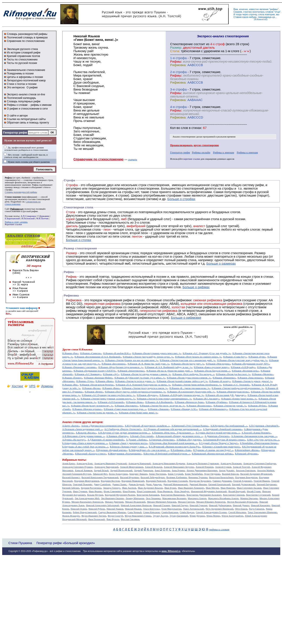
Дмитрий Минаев (198, 484)
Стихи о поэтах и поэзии (22, 84)
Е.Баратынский (12, 218)
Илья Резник (129, 491)
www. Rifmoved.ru (171, 551)
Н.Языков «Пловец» (72, 378)
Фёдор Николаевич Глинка (138, 516)
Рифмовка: (178, 65)
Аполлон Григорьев (246, 470)
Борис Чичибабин (194, 474)
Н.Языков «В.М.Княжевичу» (213, 409)
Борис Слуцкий (176, 474)
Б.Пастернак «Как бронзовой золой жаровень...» (173, 443)
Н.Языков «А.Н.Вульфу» (243, 367)
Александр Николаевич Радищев (169, 463)
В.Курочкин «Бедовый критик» (112, 450)
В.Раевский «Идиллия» (246, 454)
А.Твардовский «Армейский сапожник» (223, 429)
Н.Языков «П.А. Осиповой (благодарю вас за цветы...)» (143, 385)
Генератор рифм (15, 133)
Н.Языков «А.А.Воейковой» (159, 402)
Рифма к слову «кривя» (16, 222)
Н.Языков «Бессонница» (114, 364)
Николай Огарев (79, 509)
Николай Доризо (241, 505)
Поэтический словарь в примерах (27, 38)
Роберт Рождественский (85, 512)
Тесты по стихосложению (22, 60)
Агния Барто (69, 463)
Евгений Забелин (71, 488)
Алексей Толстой (241, 467)
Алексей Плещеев (205, 467)
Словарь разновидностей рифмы (27, 34)
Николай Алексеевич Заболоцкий (102, 505)
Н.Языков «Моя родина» (218, 364)
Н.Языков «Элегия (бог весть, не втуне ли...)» (162, 406)
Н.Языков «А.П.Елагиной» (111, 402)
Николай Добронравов (220, 505)
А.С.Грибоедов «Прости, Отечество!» (123, 429)
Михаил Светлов (186, 502)
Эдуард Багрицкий (179, 516)
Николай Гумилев (198, 505)
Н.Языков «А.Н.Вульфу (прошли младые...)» (182, 395)
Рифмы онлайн (201, 152)
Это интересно (16, 87)
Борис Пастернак (158, 474)
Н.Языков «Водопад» (147, 395)
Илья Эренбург (182, 491)
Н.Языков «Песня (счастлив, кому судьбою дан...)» (242, 360)
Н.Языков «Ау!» (111, 374)
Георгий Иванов (262, 481)
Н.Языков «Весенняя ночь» (245, 371)
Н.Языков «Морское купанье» (87, 409)
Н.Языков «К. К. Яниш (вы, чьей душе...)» (148, 364)
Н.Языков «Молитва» (263, 374)
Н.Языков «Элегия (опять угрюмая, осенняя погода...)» (108, 399)
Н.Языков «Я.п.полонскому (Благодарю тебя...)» (191, 392)
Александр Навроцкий (139, 463)
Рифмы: (176, 62)
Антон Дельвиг (227, 470)
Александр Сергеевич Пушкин (77, 467)
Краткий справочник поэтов (23, 56)
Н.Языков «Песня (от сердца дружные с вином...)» (146, 374)
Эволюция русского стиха (22, 49)
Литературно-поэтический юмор (26, 80)
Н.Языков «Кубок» (257, 406)
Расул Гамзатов (257, 509)
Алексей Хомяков (83, 470)
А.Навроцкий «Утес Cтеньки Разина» (190, 426)
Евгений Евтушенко (267, 484)
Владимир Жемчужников (87, 481)
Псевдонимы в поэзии (20, 74)
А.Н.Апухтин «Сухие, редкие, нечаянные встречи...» (124, 433)
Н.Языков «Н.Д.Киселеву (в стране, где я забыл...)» (140, 378)
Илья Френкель (165, 491)
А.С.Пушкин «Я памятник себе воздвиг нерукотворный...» (172, 429)
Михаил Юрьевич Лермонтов (211, 502)
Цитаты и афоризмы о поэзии (25, 77)
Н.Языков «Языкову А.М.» (184, 409)
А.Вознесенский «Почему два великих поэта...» (179, 436)
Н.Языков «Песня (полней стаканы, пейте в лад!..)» (182, 381)
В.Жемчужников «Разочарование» (125, 454)
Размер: (176, 48)
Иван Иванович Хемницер (191, 488)
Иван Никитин (228, 488)
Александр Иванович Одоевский (110, 463)
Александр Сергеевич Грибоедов (260, 463)
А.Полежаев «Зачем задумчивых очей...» (82, 429)
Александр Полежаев (231, 463)
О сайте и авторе (17, 116)
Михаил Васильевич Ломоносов (87, 502)
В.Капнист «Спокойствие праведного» (221, 447)
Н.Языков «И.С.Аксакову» (206, 399)
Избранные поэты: (74, 460)
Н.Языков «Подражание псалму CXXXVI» (95, 371)
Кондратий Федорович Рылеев (120, 495)
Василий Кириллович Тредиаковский (100, 477)
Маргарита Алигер (197, 498)
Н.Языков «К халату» (220, 381)
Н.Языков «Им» (70, 385)
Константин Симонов (234, 495)
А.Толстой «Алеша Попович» (256, 433)
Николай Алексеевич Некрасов (136, 505)
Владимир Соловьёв (177, 481)
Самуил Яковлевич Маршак (112, 512)
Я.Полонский (28, 218)
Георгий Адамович (243, 481)
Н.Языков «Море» (104, 381)
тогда (239, 14)
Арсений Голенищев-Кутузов (77, 474)
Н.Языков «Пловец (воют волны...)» (239, 399)
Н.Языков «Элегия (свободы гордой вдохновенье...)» (238, 388)
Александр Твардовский (106, 467)
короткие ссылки (192, 159)
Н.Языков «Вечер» (94, 392)
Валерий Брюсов (230, 474)
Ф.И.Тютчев (42, 218)
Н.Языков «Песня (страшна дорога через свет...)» (157, 353)
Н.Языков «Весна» (91, 388)
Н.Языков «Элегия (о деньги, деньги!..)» (252, 381)
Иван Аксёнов (129, 488)
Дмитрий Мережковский (175, 484)
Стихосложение (13, 197)
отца (277, 12)
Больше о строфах (181, 199)
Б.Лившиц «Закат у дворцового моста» (129, 443)
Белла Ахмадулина (118, 474)
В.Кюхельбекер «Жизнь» (247, 450)
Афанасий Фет (100, 474)
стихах (196, 128)
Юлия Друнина (197, 516)
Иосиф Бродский (237, 491)
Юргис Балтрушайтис (232, 516)
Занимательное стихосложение (26, 70)
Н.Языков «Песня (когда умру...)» (188, 364)
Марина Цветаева (249, 498)
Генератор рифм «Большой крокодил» (66, 543)
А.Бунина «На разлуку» (74, 440)
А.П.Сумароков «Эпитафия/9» (264, 426)
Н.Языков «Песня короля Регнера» (97, 385)
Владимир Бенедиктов (246, 477)
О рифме (32, 87)
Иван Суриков (80, 491)
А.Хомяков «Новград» (117, 436)
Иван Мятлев (212, 488)
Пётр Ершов (241, 509)
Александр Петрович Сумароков (203, 463)
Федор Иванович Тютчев (94, 516)
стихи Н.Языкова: (82, 349)
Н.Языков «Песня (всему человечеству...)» (92, 406)
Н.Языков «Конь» (135, 402)
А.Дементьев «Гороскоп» (217, 436)
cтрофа (181, 58)
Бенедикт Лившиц (138, 474)
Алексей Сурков (223, 467)
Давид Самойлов (102, 484)
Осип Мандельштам (171, 509)
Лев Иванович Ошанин (112, 498)
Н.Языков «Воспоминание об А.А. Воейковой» (98, 357)
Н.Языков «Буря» (257, 357)
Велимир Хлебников (177, 477)
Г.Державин (43, 216)
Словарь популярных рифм (23, 101)
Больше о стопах (79, 240)
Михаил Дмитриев (114, 502)
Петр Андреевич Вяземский (219, 509)
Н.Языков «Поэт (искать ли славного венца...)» (198, 357)
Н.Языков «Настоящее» (126, 406)
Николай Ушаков (115, 509)
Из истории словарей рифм (23, 53)
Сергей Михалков (237, 512)
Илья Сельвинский (146, 491)
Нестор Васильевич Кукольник (242, 502)
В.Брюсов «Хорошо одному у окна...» (129, 447)
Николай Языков (133, 509)
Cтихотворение (181, 44)
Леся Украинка (153, 498)
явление (264, 9)
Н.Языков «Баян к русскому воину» (211, 367)
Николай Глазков (162, 505)
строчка (247, 12)
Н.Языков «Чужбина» (216, 402)
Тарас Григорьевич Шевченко (262, 512)
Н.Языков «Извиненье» (224, 378)
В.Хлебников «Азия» (181, 450)
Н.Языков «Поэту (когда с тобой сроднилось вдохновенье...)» (135, 392)
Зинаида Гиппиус (112, 488)
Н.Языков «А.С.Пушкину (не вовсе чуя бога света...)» (108, 395)
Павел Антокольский (194, 509)
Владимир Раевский (156, 481)
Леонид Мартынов (135, 498)
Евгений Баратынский (219, 484)
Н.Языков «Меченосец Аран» (189, 402)
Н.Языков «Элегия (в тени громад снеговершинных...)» (164, 399)
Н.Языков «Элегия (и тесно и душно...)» (135, 381)
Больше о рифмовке (186, 318)
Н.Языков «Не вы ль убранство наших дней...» (170, 371)
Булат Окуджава (212, 474)
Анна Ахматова (162, 470)
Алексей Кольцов (154, 467)
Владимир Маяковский (133, 481)
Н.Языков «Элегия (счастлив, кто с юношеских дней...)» (188, 360)
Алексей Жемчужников (131, 467)
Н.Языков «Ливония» (158, 409)
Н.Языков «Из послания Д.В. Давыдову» (226, 395)
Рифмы (95, 284)
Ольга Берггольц (151, 509)
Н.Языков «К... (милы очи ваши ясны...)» (190, 388)
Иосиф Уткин (254, 491)
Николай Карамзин (260, 505)
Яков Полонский (96, 519)
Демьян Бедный (136, 484)
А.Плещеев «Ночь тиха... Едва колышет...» (173, 433)
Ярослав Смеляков (130, 519)
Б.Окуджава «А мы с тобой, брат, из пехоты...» (85, 447)
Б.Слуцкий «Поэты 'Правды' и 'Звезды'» (219, 443)
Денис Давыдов (154, 484)
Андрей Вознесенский (121, 470)
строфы (9, 190)
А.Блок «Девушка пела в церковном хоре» (102, 426)
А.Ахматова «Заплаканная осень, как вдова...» (254, 436)
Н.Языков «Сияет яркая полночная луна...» (125, 409)
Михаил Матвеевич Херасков (162, 502)
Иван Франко (95, 491)
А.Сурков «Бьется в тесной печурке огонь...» (218, 433)
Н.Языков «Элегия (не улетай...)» (230, 406)
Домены (47, 386)
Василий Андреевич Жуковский (256, 474)
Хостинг (17, 386)
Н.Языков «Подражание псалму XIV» (251, 364)
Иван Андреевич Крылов (150, 488)
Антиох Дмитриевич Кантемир (202, 470)
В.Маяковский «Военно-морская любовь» (212, 454)
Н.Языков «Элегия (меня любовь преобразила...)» (197, 385)
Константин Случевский (258, 495)
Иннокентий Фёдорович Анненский (209, 491)
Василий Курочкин (129, 477)
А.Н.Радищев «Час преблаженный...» (229, 426)
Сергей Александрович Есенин (211, 512)
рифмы (274, 9)
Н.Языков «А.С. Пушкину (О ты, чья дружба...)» (206, 353)
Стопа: (175, 51)
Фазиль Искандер (71, 516)
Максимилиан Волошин (174, 498)
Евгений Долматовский (243, 484)
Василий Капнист (71, 477)
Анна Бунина (178, 470)
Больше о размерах (221, 264)
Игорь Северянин (112, 491)
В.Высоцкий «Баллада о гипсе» (91, 454)
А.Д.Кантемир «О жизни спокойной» (106, 440)
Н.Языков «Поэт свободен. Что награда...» (193, 374)
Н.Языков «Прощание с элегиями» (79, 367)
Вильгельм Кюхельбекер (221, 477)
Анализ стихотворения (184, 137)
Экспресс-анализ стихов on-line (26, 94)
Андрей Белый (101, 470)
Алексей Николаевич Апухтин (179, 467)
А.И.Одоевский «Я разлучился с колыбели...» (147, 426)
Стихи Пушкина (20, 543)
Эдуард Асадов (160, 516)
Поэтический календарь (21, 98)
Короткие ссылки (13, 224)
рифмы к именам (41, 105)
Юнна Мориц (213, 516)
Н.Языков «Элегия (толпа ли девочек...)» (97, 413)
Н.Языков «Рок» (70, 353)
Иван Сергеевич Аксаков (249, 488)
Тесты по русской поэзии (22, 63)
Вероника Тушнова (198, 477)
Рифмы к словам (17, 105)
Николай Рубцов (97, 509)
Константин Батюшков (148, 495)
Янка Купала (113, 519)
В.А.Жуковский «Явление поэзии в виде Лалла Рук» (175, 447)
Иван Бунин (170, 488)
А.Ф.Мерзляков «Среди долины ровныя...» (83, 436)
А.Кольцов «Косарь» (86, 433)
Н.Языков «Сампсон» (91, 353)
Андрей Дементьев (143, 470)
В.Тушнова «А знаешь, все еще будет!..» (213, 450)
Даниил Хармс (119, 484)
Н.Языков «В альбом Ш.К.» (117, 353)
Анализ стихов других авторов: (83, 422)
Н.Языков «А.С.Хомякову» (88, 374)
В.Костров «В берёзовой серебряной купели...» (167, 454)
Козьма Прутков (95, 495)
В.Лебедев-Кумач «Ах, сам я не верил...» (149, 450)
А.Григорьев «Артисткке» (162, 440)
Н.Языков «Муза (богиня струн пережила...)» (120, 367)
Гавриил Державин (222, 481)
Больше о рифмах (196, 287)
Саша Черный (135, 512)
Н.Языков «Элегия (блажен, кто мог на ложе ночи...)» (132, 360)
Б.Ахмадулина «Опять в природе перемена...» (85, 443)
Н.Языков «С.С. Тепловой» (236, 385)
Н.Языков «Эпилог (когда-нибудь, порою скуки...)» (148, 357)
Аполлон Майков (266, 470)
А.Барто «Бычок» (71, 426)
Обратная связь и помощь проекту (28, 123)
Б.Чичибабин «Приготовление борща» (259, 443)
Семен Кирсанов (151, 512)
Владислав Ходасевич (200, 481)
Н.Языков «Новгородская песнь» (233, 392)
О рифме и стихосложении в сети (27, 109)
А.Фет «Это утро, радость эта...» (263, 440)
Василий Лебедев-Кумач (153, 477)
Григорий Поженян (82, 484)
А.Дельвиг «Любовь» (137, 440)
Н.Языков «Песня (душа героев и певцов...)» (189, 378)
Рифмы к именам (224, 152)
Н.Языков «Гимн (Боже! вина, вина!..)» (138, 413)
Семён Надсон (187, 512)
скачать (132, 159)
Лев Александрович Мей (87, 498)
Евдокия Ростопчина (91, 488)
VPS (32, 386)
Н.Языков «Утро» (85, 381)
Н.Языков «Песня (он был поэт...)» (233, 374)
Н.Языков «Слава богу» (235, 357)
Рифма (8, 178)
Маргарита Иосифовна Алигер (223, 498)
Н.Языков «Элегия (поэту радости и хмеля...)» (145, 388)
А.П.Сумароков (28, 216)
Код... (9, 313)
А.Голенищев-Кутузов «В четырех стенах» (224, 440)
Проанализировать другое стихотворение (194, 145)
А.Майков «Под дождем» (189, 440)
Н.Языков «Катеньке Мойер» (98, 378)
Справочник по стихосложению (26, 41)
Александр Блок (84, 463)
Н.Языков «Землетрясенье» (131, 371)
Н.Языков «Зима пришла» (250, 378)
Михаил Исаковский (135, 502)
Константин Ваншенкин (173, 495)
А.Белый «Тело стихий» (142, 436)
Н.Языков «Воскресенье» (199, 406)
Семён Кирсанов (170, 512)
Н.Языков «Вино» (111, 388)
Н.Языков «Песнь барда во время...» (212, 371)
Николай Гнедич (180, 505)
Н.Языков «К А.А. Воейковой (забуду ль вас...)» (168, 367)
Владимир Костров (110, 481)
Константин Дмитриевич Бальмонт (204, 495)
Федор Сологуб (115, 516)
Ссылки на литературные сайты (26, 119)
